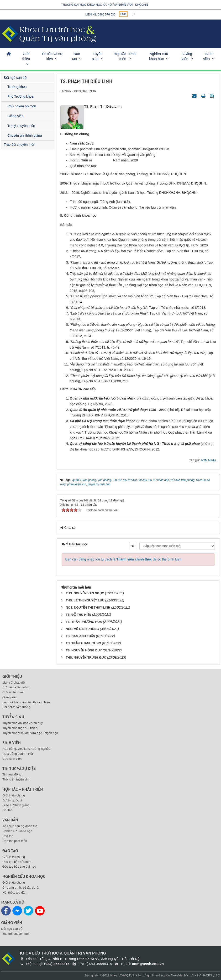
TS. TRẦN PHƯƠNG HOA (84, 622)
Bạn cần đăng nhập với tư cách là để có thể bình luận (124, 559)
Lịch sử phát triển (14, 682)
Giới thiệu (26, 56)
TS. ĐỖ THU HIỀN (78, 615)
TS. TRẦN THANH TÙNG (83, 643)
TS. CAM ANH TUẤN (80, 636)
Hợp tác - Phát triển (125, 56)
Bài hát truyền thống (16, 707)
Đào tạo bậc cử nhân (17, 862)
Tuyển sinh (97, 56)
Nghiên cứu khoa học (158, 56)
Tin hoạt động (12, 774)
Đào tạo (76, 56)
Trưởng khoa (17, 87)
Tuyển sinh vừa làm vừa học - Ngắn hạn (30, 733)
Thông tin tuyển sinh (16, 779)
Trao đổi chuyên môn (19, 145)
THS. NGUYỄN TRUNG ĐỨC (86, 657)
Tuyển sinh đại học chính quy (23, 723)
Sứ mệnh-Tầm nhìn (16, 687)
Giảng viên (187, 56)
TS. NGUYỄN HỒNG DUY (84, 650)
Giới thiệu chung (14, 795)
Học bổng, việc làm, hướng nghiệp (26, 749)
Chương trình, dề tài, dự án (21, 887)
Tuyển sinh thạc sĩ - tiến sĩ (20, 728)
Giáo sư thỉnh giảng (16, 805)
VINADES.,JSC (209, 975)
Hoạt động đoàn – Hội (18, 754)
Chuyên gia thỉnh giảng (25, 135)
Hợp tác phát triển (15, 841)
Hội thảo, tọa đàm (15, 892)
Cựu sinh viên (12, 759)
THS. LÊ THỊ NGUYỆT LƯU (85, 600)
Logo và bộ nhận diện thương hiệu (26, 702)
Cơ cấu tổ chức (13, 692)
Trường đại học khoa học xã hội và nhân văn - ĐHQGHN (105, 5)
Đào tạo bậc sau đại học (19, 867)
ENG (123, 14)
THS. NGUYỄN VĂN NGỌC (85, 593)
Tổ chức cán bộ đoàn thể (20, 826)
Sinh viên (208, 56)
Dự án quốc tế (12, 800)
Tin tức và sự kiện (52, 56)
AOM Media (208, 460)
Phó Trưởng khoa (20, 96)
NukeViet (177, 975)
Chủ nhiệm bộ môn (22, 106)
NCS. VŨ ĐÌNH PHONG (82, 629)
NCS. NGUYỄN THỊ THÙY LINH (88, 607)
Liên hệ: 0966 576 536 (100, 15)
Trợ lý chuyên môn (21, 126)
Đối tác (7, 810)
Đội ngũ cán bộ (15, 78)
